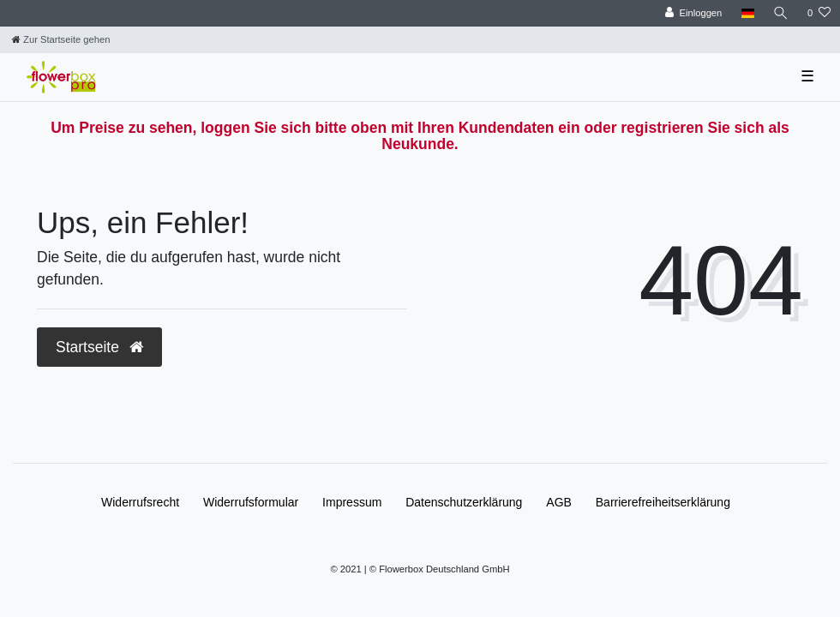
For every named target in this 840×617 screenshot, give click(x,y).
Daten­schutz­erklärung (464, 502)
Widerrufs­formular (251, 502)
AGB (559, 502)
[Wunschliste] (819, 13)
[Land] (747, 13)
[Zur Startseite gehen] (61, 39)
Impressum (352, 502)
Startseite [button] (99, 347)
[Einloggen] (694, 13)
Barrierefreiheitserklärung (663, 502)
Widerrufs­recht (140, 502)
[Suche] (781, 13)
